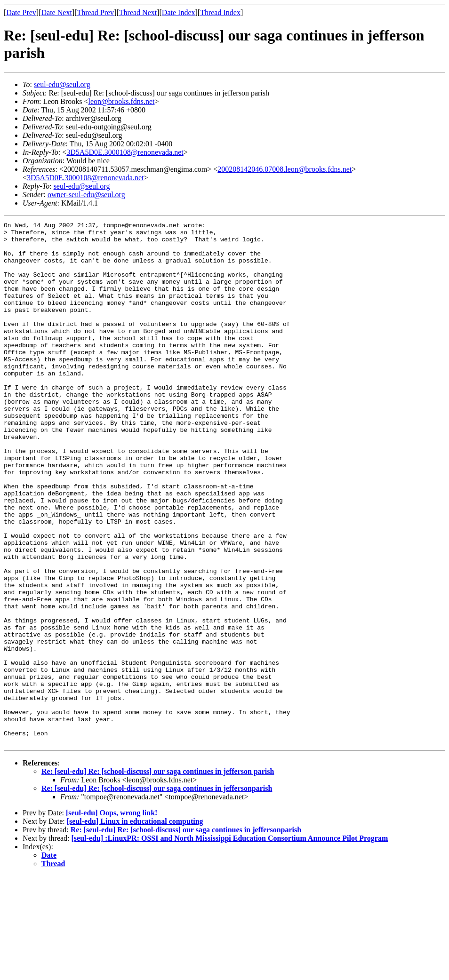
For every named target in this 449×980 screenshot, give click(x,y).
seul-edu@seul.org (62, 84)
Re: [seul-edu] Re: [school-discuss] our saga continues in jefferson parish (158, 876)
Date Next (57, 12)
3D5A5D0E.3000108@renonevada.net (125, 152)
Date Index (179, 12)
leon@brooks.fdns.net (122, 101)
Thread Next (138, 12)
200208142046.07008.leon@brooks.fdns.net (285, 169)
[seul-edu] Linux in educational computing (135, 926)
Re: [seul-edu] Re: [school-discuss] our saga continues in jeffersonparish (157, 893)
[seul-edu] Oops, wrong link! (112, 917)
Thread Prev (95, 12)
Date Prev (21, 12)
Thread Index (220, 12)
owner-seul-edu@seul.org (86, 195)
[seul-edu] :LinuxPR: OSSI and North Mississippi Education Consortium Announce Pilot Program (230, 943)
